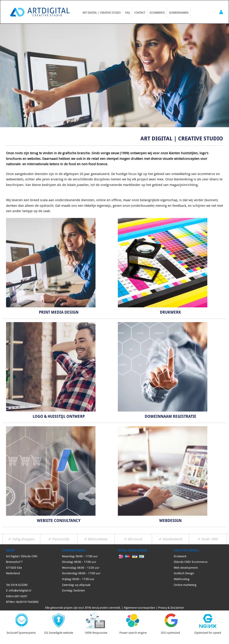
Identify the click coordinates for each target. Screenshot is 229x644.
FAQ (127, 13)
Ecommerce (157, 13)
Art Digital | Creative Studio (102, 13)
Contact (140, 13)
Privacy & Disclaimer (171, 608)
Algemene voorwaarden (139, 608)
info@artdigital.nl (20, 590)
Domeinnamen (179, 13)
